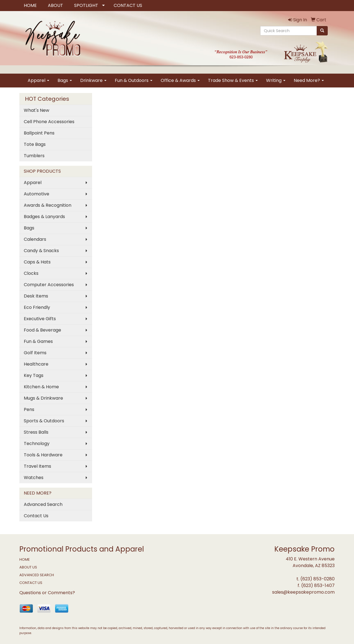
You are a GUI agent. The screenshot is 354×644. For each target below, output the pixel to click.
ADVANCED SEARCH (37, 575)
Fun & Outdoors (134, 80)
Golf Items (35, 353)
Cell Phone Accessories (49, 122)
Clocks (31, 273)
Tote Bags (35, 144)
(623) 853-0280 (317, 579)
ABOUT (55, 5)
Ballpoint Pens (39, 133)
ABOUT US (28, 567)
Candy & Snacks (41, 251)
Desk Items (36, 296)
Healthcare (36, 364)
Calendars (35, 239)
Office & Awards (180, 80)
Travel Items (37, 466)
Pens (29, 409)
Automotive (37, 194)
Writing (276, 80)
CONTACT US (128, 5)
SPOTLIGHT (86, 5)
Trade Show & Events (233, 80)
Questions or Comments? (47, 593)
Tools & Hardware (43, 455)
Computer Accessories (49, 285)
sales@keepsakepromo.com (303, 592)
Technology (37, 443)
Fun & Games (38, 341)
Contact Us (36, 516)
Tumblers (34, 156)
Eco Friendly (37, 307)
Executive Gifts (40, 319)
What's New (37, 110)
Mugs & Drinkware (43, 398)
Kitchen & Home (41, 387)
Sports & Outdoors (44, 421)
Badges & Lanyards (44, 217)
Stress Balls (36, 432)
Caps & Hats (37, 262)
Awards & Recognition (48, 205)
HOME (30, 5)
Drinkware (93, 80)
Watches (34, 478)
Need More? (309, 80)
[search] (322, 31)
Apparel (38, 80)
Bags (65, 80)
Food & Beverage (42, 330)
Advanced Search (43, 504)
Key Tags (34, 375)
